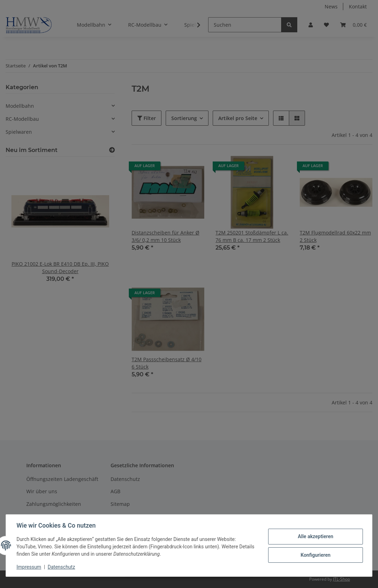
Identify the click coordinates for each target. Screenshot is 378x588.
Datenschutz (62, 567)
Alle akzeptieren (315, 536)
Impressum (29, 567)
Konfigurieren (315, 555)
